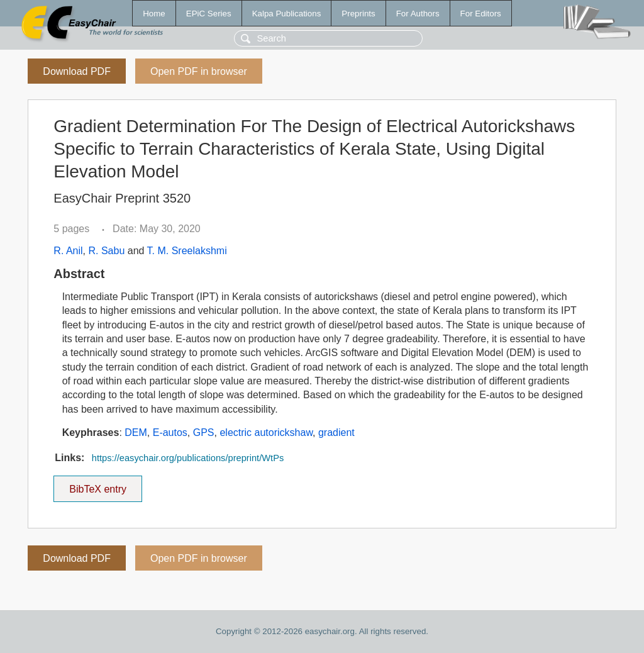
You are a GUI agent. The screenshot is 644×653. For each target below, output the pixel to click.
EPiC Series (209, 14)
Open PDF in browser (199, 71)
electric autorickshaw (266, 433)
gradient (336, 433)
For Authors (418, 14)
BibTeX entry (98, 485)
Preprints (358, 14)
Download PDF (77, 71)
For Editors (481, 14)
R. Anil (68, 251)
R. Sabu (106, 251)
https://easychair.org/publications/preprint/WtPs (188, 458)
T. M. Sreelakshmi (187, 251)
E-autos (170, 433)
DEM (136, 433)
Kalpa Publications (287, 14)
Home (154, 14)
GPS (204, 433)
